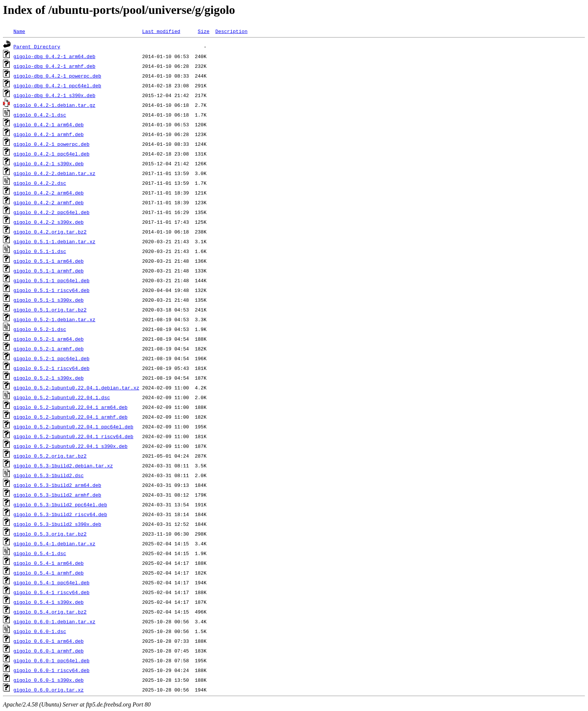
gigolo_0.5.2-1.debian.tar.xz (54, 319)
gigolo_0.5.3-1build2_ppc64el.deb (60, 504)
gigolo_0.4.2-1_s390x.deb (49, 163)
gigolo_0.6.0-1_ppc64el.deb (52, 660)
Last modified (161, 31)
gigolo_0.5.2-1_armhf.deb (49, 349)
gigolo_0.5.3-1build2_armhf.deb (57, 495)
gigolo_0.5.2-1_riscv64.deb (52, 368)
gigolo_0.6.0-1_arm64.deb (49, 641)
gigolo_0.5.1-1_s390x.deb (49, 300)
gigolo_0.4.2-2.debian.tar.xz (54, 173)
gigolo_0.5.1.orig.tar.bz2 (50, 310)
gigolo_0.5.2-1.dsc (40, 329)
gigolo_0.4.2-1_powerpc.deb (52, 144)
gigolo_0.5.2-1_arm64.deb (49, 339)
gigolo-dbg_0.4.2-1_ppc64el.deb (57, 85)
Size (203, 31)
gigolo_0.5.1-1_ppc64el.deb (52, 280)
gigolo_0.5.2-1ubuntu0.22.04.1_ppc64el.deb (73, 427)
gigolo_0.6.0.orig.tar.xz (49, 690)
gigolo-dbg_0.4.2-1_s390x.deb (54, 95)
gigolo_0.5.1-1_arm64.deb (49, 261)
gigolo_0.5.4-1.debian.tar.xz (54, 543)
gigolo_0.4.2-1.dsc (40, 115)
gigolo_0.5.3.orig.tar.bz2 (50, 534)
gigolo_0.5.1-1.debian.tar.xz (54, 241)
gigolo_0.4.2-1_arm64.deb (49, 124)
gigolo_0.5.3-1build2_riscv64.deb (60, 514)
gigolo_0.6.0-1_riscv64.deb (52, 670)
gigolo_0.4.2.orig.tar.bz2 (50, 232)
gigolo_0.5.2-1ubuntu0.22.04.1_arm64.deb (70, 407)
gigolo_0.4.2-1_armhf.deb (49, 134)
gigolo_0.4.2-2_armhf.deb (49, 202)
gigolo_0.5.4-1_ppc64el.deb (52, 582)
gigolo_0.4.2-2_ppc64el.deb (52, 212)
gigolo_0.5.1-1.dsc (40, 251)
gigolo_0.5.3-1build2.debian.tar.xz (63, 466)
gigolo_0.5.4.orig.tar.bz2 (50, 612)
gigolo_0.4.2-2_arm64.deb (49, 193)
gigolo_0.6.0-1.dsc (40, 631)
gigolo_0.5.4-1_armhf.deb (49, 573)
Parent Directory (37, 46)
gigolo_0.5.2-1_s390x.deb (49, 378)
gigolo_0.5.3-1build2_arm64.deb (57, 485)
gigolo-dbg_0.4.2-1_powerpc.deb (57, 76)
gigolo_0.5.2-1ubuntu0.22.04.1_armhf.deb (70, 417)
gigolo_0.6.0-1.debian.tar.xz (54, 621)
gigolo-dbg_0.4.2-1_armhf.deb (54, 66)
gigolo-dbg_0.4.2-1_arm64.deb (54, 56)
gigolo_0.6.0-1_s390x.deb (49, 680)
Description (231, 31)
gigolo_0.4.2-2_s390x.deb (49, 222)
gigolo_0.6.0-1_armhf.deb (49, 651)
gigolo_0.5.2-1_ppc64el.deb (52, 358)
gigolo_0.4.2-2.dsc (40, 183)
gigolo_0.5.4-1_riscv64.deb (52, 592)
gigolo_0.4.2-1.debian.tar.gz (54, 105)
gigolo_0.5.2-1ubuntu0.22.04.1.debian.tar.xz (76, 388)
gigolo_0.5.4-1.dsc (40, 553)
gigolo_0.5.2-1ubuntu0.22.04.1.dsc (62, 397)
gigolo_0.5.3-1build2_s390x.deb (57, 524)
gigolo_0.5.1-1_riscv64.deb (52, 290)
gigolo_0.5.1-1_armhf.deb (49, 271)
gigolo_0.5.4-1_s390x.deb (49, 602)
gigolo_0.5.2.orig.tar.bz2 (50, 456)
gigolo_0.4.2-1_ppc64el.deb (52, 154)
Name (19, 31)
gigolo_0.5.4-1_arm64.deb (49, 563)
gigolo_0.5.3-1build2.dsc (49, 475)
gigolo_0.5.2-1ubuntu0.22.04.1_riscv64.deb (73, 436)
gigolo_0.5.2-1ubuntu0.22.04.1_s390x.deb (70, 446)
